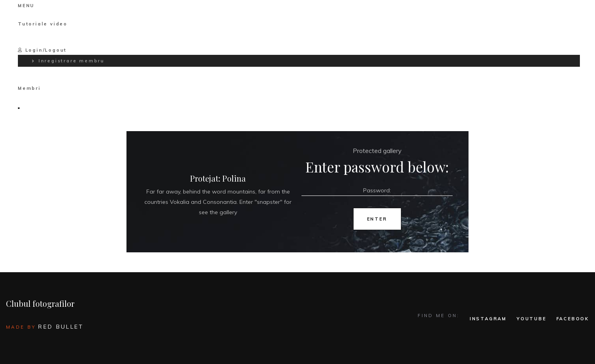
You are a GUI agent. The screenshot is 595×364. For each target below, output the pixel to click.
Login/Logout (42, 50)
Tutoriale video (43, 24)
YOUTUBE (532, 319)
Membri (29, 88)
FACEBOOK (573, 319)
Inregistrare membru (72, 61)
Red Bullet (61, 327)
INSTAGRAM (488, 319)
